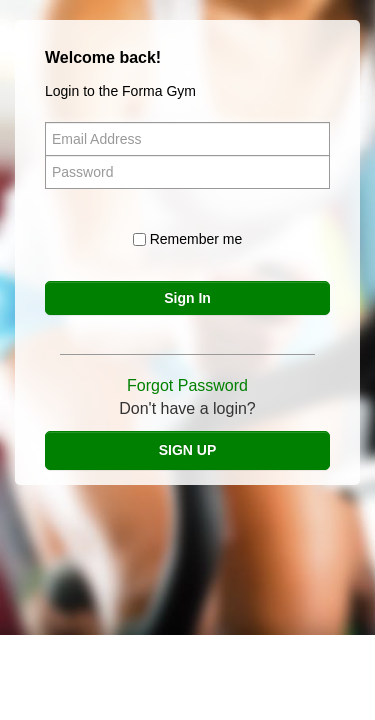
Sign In (187, 298)
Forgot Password (187, 385)
